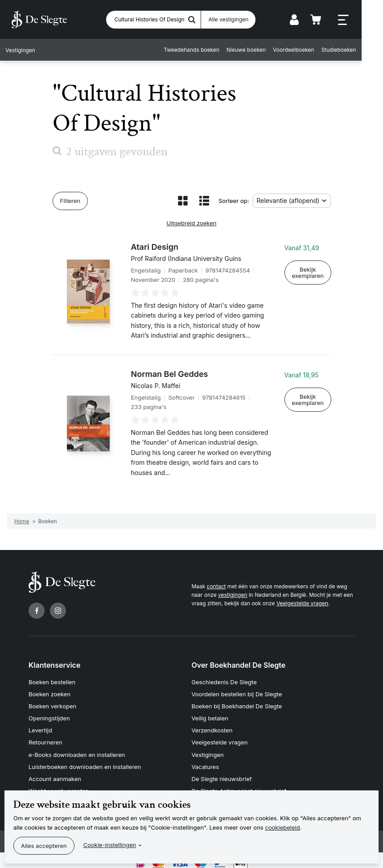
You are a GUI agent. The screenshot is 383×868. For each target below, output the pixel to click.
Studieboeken (358, 50)
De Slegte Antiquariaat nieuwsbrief (239, 784)
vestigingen (233, 595)
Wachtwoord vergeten (59, 784)
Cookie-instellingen (110, 845)
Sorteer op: (234, 201)
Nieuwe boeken (266, 50)
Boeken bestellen (52, 682)
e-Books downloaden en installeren (77, 750)
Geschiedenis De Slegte (224, 682)
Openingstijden (49, 716)
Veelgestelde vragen (302, 603)
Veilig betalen (210, 716)
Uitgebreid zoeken (192, 223)
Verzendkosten (212, 727)
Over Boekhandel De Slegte (239, 665)
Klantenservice (54, 665)
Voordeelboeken (314, 50)
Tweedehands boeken (212, 50)
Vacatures (206, 761)
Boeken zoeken (49, 693)
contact (216, 586)
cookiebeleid (282, 827)
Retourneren (45, 739)
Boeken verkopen (52, 704)
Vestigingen (208, 750)
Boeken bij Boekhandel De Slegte (237, 704)
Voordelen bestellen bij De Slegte (237, 693)
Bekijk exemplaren (308, 273)
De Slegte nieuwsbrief (222, 773)
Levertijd (40, 727)
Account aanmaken (55, 773)
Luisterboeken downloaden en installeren (85, 761)
